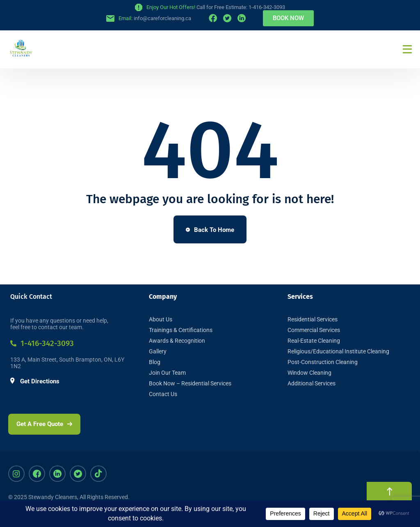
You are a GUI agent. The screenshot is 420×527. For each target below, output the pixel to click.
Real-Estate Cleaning (314, 341)
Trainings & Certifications (181, 330)
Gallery (158, 351)
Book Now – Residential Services (190, 383)
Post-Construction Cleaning (323, 362)
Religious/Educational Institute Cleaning (338, 351)
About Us (161, 319)
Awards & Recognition (177, 341)
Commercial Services (314, 330)
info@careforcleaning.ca (162, 18)
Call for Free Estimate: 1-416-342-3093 (241, 7)
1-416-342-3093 (42, 343)
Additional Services (312, 383)
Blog (155, 362)
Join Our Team (167, 373)
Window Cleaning (309, 373)
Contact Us (163, 394)
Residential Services (313, 319)
